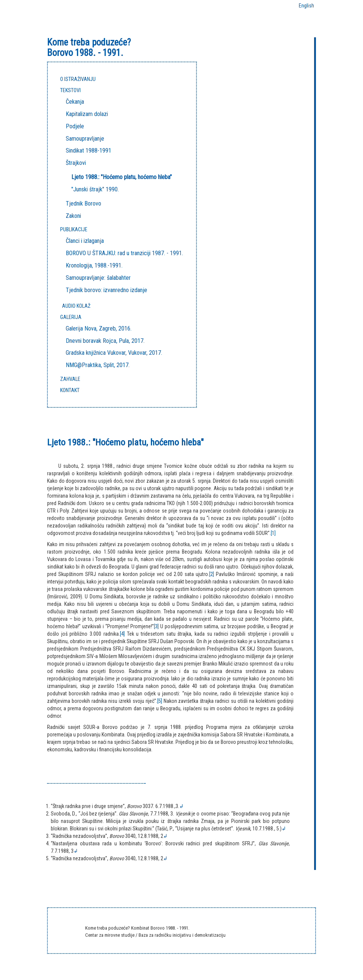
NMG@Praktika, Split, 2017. (98, 365)
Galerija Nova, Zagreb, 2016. (99, 328)
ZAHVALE (70, 379)
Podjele (75, 126)
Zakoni (73, 216)
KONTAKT (70, 390)
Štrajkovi (76, 163)
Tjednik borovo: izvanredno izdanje (106, 290)
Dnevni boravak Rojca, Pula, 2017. (105, 341)
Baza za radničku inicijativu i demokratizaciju (182, 935)
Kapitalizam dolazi (87, 114)
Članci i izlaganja (85, 241)
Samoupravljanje (85, 139)
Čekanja (75, 102)
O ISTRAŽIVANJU (78, 79)
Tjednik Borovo (83, 203)
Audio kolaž (76, 306)
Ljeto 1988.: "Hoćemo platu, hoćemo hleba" (122, 177)
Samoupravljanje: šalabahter (98, 278)
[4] (122, 634)
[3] (156, 626)
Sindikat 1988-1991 (89, 151)
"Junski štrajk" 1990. (95, 189)
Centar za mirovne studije (110, 935)
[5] (160, 701)
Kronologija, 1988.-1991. (94, 265)
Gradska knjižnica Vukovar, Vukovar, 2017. (114, 353)
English (306, 6)
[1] (273, 533)
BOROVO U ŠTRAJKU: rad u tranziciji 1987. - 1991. (124, 253)
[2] (212, 574)
